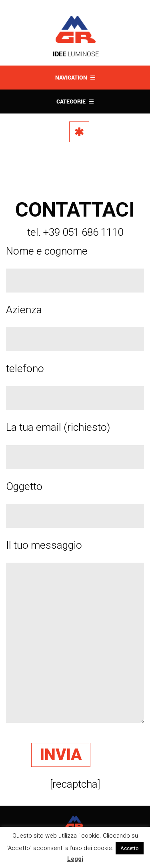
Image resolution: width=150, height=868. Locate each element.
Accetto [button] (130, 848)
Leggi (75, 859)
